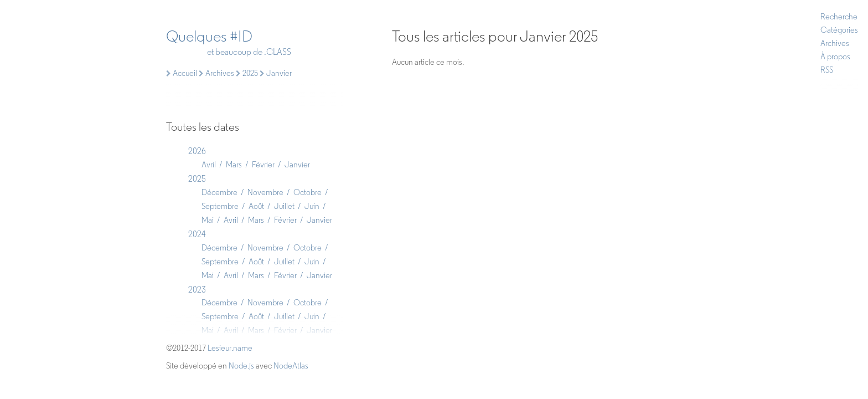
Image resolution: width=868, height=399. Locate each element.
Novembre (265, 192)
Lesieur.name (230, 348)
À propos (835, 57)
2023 (197, 290)
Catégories (839, 30)
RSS (827, 70)
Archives (835, 43)
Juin (312, 206)
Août (256, 206)
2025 (197, 179)
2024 (197, 234)
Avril (209, 165)
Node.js (241, 366)
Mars (234, 165)
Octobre (308, 192)
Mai (208, 220)
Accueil (182, 73)
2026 (197, 151)
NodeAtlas (291, 366)
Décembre (219, 192)
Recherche (839, 17)
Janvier (297, 165)
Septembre (220, 206)
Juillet (284, 206)
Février (263, 165)
